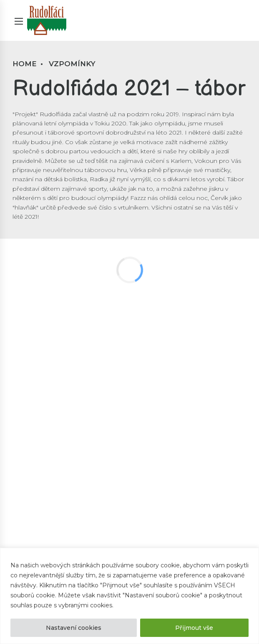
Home (25, 64)
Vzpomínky (72, 64)
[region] (129, 596)
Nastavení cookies (74, 628)
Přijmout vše (194, 628)
